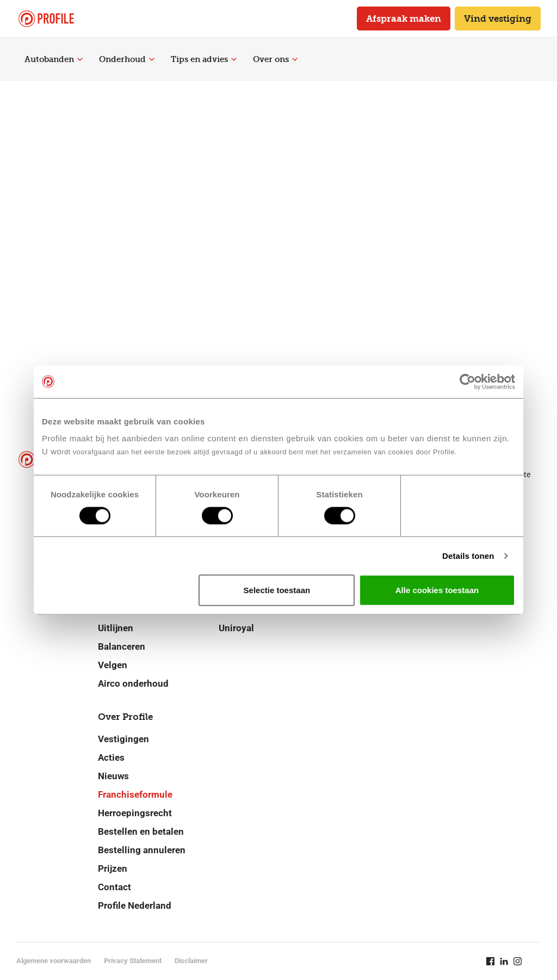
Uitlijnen (116, 628)
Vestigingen (123, 739)
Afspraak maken (404, 19)
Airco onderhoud (133, 683)
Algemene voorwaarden (54, 961)
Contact (115, 887)
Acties (111, 757)
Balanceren (122, 646)
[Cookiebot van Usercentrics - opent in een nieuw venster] (468, 381)
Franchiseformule (135, 794)
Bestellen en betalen (141, 831)
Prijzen (113, 868)
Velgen (113, 665)
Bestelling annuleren (142, 850)
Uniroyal (236, 628)
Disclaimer (191, 961)
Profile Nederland (135, 905)
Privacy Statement (133, 961)
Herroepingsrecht (135, 813)
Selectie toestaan (277, 590)
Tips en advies (204, 59)
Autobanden (54, 59)
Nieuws (113, 776)
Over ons (275, 59)
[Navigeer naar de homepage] (46, 19)
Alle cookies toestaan (437, 590)
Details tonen (468, 555)
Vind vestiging (498, 19)
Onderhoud (127, 59)
